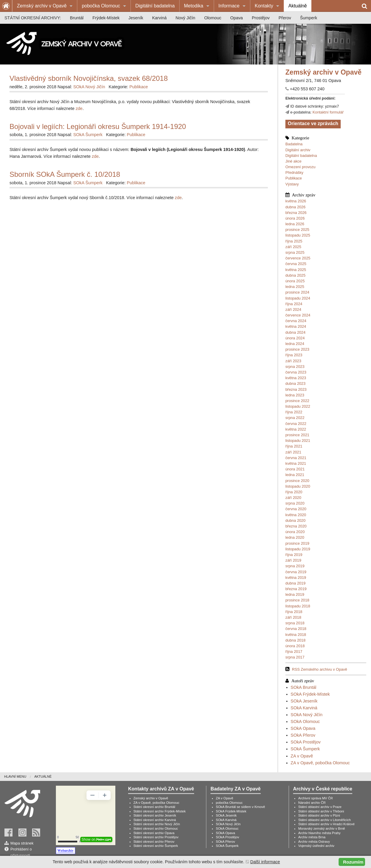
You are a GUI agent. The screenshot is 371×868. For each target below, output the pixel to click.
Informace (229, 6)
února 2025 (295, 281)
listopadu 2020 (298, 486)
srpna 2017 (295, 657)
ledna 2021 (295, 475)
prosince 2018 (297, 600)
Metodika (194, 6)
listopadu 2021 (298, 441)
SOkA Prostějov (306, 742)
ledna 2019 (295, 594)
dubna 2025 (295, 275)
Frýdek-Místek (106, 18)
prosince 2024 (297, 292)
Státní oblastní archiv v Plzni (319, 815)
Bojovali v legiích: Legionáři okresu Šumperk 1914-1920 (98, 126)
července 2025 (298, 258)
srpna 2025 (295, 252)
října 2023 (294, 355)
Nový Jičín (185, 18)
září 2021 (293, 452)
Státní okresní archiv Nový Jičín (157, 824)
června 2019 (296, 572)
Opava (236, 18)
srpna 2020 (295, 503)
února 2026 (295, 218)
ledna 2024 (295, 344)
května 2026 (296, 201)
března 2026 (296, 213)
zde (79, 108)
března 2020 (296, 526)
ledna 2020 (295, 537)
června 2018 (296, 629)
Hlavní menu (15, 776)
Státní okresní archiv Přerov (154, 842)
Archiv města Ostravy (314, 842)
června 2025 (296, 264)
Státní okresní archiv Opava (154, 833)
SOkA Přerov (303, 735)
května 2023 (296, 378)
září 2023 (293, 361)
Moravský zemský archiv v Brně (322, 828)
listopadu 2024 (298, 298)
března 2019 (296, 589)
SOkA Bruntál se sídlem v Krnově (240, 807)
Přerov (285, 18)
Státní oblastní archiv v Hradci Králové (326, 824)
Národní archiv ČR (312, 803)
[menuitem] (45, 6)
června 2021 (296, 458)
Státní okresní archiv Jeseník (155, 815)
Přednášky (294, 173)
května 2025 (296, 270)
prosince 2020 (297, 481)
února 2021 (295, 469)
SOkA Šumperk (305, 749)
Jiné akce (293, 161)
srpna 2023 (295, 367)
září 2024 (293, 309)
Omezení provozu (300, 167)
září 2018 (293, 617)
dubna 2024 (295, 332)
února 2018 (295, 646)
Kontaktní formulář (328, 112)
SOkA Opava (303, 728)
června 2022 (296, 424)
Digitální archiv (298, 150)
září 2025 (293, 247)
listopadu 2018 (298, 606)
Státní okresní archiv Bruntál (154, 807)
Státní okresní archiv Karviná (155, 820)
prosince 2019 (297, 543)
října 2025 (294, 241)
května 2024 (296, 326)
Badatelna (294, 144)
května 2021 (296, 463)
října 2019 (294, 555)
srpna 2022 (295, 418)
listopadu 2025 (298, 235)
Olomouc (213, 18)
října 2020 (294, 492)
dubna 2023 (295, 383)
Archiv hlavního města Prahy (319, 833)
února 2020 (295, 532)
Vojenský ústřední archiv (316, 846)
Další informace (265, 862)
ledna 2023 (295, 395)
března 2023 (296, 389)
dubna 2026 (295, 207)
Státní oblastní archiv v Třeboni (321, 811)
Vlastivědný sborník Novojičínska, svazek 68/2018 (89, 78)
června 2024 (296, 321)
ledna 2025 (295, 287)
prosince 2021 (297, 435)
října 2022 (294, 412)
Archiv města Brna (312, 837)
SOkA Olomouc (305, 722)
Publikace (294, 178)
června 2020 (296, 509)
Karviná (159, 18)
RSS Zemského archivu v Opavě (320, 669)
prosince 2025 (297, 230)
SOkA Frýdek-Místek (310, 694)
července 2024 (298, 315)
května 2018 (296, 635)
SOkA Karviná (304, 708)
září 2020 (293, 498)
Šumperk (309, 18)
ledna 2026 (295, 224)
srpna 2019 (295, 566)
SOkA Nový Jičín (307, 715)
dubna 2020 (295, 520)
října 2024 (294, 304)
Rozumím (353, 862)
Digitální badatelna (155, 6)
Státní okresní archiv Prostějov (156, 837)
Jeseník (136, 18)
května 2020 (296, 515)
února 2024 (295, 338)
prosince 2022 (297, 401)
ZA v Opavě (302, 756)
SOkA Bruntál (304, 687)
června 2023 (296, 372)
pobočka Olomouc (101, 6)
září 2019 (293, 560)
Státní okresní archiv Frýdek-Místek (160, 811)
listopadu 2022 (298, 406)
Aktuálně (298, 6)
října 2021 (294, 446)
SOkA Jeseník (304, 701)
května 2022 (296, 429)
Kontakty (264, 6)
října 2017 (294, 652)
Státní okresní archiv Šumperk (156, 846)
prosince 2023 (297, 349)
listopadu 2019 (298, 549)
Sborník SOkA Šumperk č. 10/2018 (65, 174)
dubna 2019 (295, 583)
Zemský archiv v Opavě (42, 6)
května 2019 (296, 578)
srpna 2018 (295, 623)
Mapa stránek (22, 843)
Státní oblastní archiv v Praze (320, 807)
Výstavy (292, 184)
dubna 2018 (295, 640)
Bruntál (77, 18)
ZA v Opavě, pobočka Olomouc (320, 763)
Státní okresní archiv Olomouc (156, 828)
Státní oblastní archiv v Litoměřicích (324, 820)
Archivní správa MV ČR (315, 798)
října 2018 (294, 612)
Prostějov (261, 18)
